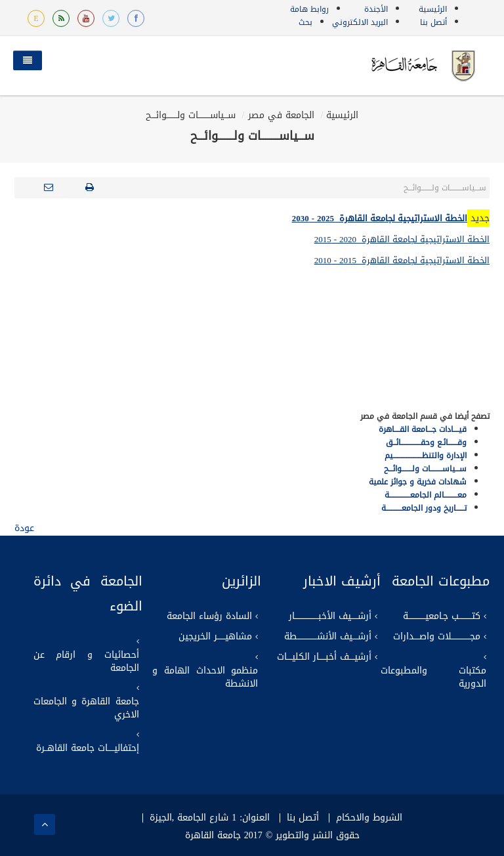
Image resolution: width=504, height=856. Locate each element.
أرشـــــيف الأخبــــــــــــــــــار (330, 616)
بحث (305, 22)
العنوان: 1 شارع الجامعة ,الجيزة (210, 818)
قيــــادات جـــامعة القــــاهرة (423, 429)
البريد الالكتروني (360, 22)
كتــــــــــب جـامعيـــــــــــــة (442, 616)
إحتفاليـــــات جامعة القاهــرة (88, 748)
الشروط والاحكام (369, 818)
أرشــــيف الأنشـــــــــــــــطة (328, 637)
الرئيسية (433, 9)
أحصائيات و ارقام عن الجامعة (86, 662)
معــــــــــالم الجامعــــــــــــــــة (426, 495)
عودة (24, 528)
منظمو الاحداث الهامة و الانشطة (205, 677)
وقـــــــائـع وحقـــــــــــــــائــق (426, 442)
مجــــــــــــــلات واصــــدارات (437, 637)
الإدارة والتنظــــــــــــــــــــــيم (426, 456)
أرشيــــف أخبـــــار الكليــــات (324, 657)
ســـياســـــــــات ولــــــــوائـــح (191, 115)
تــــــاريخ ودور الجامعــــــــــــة (424, 508)
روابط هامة (309, 9)
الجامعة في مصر (281, 115)
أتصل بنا (433, 22)
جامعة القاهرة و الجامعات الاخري (86, 708)
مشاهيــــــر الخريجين (215, 637)
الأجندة (376, 9)
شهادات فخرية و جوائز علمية (418, 482)
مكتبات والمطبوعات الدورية (433, 677)
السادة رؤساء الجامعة (209, 616)
